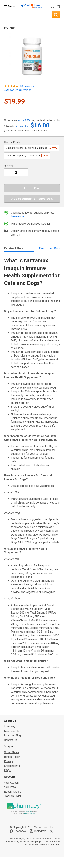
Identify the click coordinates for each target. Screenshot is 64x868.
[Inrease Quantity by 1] (24, 172)
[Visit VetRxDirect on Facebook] (18, 831)
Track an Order (13, 796)
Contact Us (11, 740)
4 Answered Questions (18, 90)
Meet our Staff (13, 731)
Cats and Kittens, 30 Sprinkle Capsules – (31, 148)
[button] (32, 56)
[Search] (56, 15)
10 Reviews (27, 86)
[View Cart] (58, 6)
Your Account (12, 783)
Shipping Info (12, 766)
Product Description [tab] (19, 248)
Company (10, 727)
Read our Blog (12, 736)
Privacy (9, 761)
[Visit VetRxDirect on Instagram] (38, 831)
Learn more (18, 216)
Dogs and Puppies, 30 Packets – (27, 156)
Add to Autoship (32, 199)
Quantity (9, 166)
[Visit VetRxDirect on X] (52, 831)
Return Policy (12, 757)
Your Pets (10, 787)
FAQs (7, 770)
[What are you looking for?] (28, 15)
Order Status (12, 752)
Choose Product (13, 142)
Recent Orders (13, 792)
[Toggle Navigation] (9, 6)
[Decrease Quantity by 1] (8, 172)
